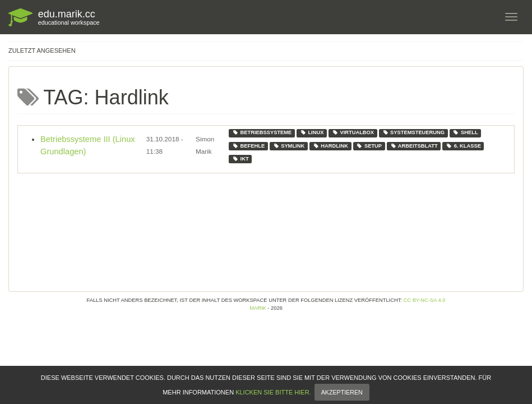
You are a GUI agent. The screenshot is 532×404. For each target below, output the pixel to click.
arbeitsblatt (414, 146)
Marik (258, 308)
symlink (289, 146)
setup (369, 146)
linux (312, 132)
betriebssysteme (262, 132)
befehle (248, 146)
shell (465, 132)
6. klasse (463, 146)
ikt (240, 159)
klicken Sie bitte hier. (273, 400)
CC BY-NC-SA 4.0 (425, 300)
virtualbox (353, 132)
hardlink (330, 146)
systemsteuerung (414, 132)
